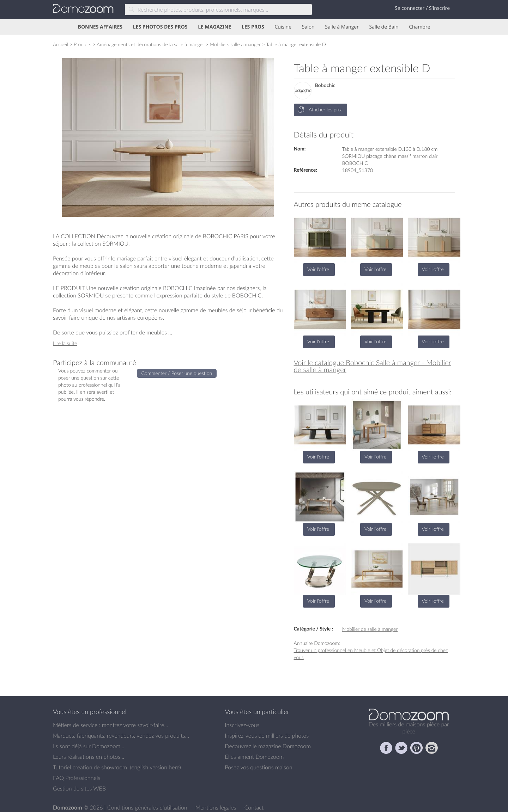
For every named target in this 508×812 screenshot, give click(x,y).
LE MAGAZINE (214, 27)
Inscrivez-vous (242, 725)
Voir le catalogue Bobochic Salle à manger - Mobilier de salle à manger (373, 366)
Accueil (61, 44)
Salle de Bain (384, 27)
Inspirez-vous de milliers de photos (267, 736)
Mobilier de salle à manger (370, 629)
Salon (308, 27)
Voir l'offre (318, 269)
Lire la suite (65, 343)
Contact (254, 807)
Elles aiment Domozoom (255, 757)
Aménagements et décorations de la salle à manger (150, 44)
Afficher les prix (320, 110)
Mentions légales (217, 807)
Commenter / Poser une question (177, 373)
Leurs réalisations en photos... (89, 757)
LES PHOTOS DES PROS (160, 27)
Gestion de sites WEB (79, 788)
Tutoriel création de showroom (90, 767)
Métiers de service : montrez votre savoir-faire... (111, 725)
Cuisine (283, 27)
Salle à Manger (342, 27)
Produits (83, 44)
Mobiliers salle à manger (235, 44)
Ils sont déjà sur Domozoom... (89, 746)
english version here (155, 767)
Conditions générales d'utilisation (148, 807)
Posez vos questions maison (259, 767)
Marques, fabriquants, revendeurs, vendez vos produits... (121, 736)
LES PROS (253, 27)
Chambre (419, 27)
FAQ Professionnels (77, 778)
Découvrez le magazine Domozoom (268, 746)
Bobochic (325, 85)
